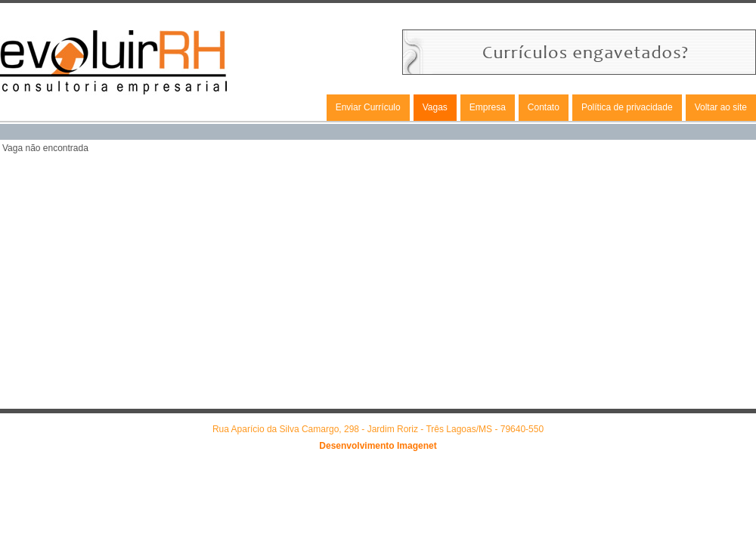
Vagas (435, 107)
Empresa (488, 107)
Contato (544, 107)
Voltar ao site (721, 107)
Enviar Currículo (368, 107)
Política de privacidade (627, 107)
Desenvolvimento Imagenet (378, 446)
